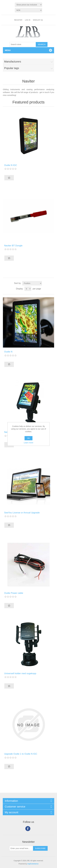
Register (18, 20)
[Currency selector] (28, 10)
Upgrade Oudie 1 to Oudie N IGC (21, 754)
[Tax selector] (28, 5)
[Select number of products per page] (28, 289)
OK (28, 438)
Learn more (28, 443)
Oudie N (8, 352)
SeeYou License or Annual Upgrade (22, 513)
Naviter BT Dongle (13, 246)
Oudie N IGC (11, 165)
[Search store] (23, 44)
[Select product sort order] (32, 283)
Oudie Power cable (14, 593)
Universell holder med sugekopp (20, 673)
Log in (28, 20)
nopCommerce (33, 864)
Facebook (28, 829)
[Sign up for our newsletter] (21, 848)
